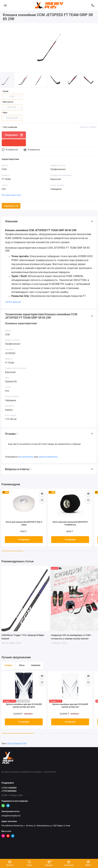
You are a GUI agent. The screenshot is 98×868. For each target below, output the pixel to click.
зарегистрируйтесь (48, 457)
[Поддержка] (93, 5)
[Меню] (5, 5)
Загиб (6, 91)
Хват (5, 113)
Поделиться (11, 206)
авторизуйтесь (26, 457)
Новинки (36, 665)
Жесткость (8, 102)
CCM (9, 744)
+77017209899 (9, 788)
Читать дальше (13, 302)
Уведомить (14, 135)
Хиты (22, 665)
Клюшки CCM (19, 744)
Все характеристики (11, 195)
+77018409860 (9, 791)
